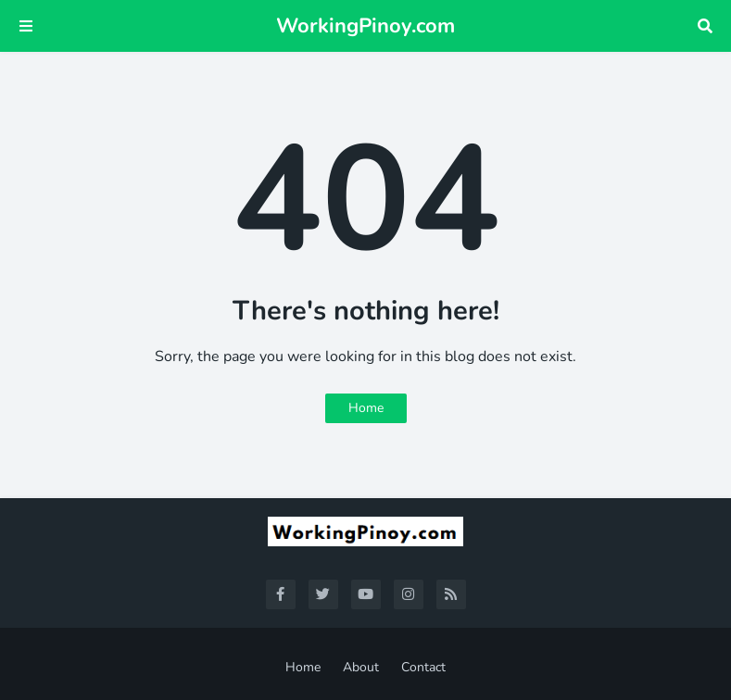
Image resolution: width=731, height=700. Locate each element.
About (361, 667)
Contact (423, 667)
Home (366, 408)
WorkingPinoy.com (365, 26)
